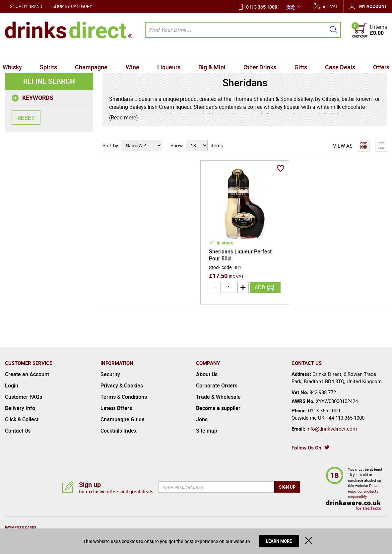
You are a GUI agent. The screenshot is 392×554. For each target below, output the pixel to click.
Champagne (94, 53)
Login (12, 385)
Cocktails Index (119, 431)
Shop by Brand (26, 6)
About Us (207, 374)
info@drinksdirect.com (332, 429)
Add (260, 287)
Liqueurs (169, 53)
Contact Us (18, 431)
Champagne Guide (123, 419)
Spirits (52, 53)
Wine (134, 53)
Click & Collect (22, 419)
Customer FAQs (24, 397)
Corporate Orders (217, 385)
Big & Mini (211, 53)
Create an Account (27, 374)
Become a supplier (218, 408)
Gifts (298, 53)
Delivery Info (20, 408)
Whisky (17, 53)
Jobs (202, 419)
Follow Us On (306, 448)
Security (110, 374)
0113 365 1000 (262, 7)
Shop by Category (72, 6)
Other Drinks (258, 53)
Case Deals (336, 53)
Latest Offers (116, 408)
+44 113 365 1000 (345, 418)
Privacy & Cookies (122, 385)
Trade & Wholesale (218, 397)
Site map (207, 431)
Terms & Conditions (124, 397)
